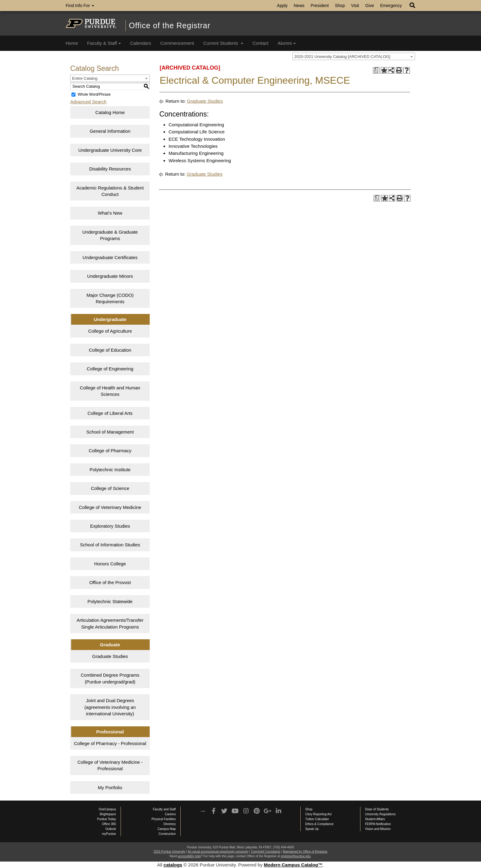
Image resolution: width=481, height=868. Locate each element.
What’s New (110, 213)
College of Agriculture (110, 331)
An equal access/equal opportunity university (218, 852)
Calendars (140, 43)
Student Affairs (375, 819)
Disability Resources (110, 169)
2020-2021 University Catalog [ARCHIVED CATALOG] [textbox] (342, 57)
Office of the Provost (110, 582)
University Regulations (380, 814)
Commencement (177, 43)
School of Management (110, 432)
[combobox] (354, 56)
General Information (110, 131)
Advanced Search (88, 102)
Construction (167, 834)
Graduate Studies (110, 656)
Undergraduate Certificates (110, 257)
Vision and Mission (378, 829)
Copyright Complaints (266, 852)
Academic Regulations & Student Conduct (110, 191)
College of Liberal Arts (110, 413)
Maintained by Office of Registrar (305, 852)
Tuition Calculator (317, 819)
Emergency (391, 6)
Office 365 (109, 824)
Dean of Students (377, 809)
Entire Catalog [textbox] (85, 78)
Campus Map (167, 829)
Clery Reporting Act (318, 814)
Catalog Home (110, 112)
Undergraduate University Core (110, 150)
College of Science (110, 488)
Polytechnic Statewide (110, 601)
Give (370, 6)
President (320, 6)
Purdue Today (106, 819)
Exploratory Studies (110, 526)
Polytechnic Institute (110, 470)
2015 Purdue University (170, 852)
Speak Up (312, 829)
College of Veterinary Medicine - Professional (110, 765)
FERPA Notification (378, 824)
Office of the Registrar (170, 25)
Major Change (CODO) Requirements (110, 298)
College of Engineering (110, 369)
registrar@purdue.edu (296, 856)
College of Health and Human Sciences (110, 391)
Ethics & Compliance (319, 824)
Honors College (110, 564)
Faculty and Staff (164, 809)
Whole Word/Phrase (94, 94)
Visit (355, 6)
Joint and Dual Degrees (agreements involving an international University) (110, 707)
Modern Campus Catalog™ (293, 865)
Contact (260, 43)
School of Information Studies (110, 545)
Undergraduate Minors (110, 276)
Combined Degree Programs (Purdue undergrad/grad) (110, 678)
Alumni (287, 43)
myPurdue (109, 834)
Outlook (111, 829)
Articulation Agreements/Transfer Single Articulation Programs (110, 623)
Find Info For (80, 6)
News (299, 6)
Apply (282, 6)
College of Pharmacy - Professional (110, 743)
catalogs (173, 865)
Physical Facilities (164, 819)
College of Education (110, 350)
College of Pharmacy (110, 451)
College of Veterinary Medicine (110, 507)
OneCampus (107, 809)
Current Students (223, 43)
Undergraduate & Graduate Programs (110, 235)
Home (72, 43)
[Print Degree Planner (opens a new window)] (376, 70)
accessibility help (189, 856)
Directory (170, 824)
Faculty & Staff (104, 43)
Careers (170, 814)
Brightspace (108, 814)
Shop (340, 6)
